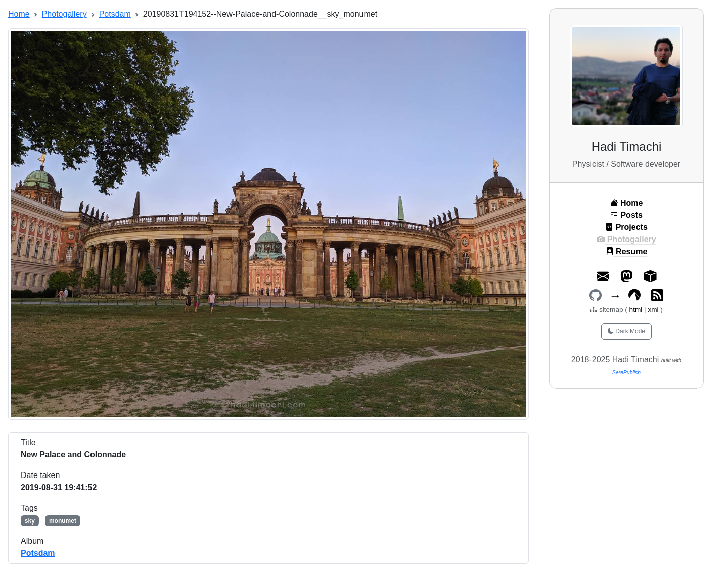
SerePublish (626, 373)
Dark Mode (626, 331)
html (637, 309)
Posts (626, 215)
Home (19, 14)
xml (653, 309)
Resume (627, 251)
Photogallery (64, 14)
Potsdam (115, 14)
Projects (626, 227)
